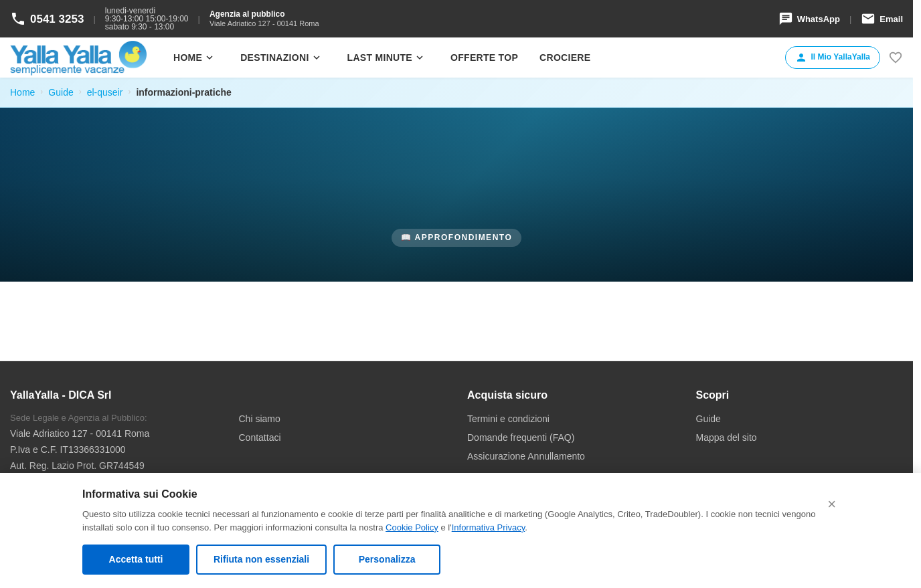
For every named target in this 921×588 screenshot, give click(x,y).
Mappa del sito (727, 437)
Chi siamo (260, 419)
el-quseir (105, 92)
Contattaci (260, 437)
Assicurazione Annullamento (526, 456)
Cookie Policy (412, 527)
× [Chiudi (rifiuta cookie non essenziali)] (832, 504)
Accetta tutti (136, 559)
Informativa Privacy (489, 527)
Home (194, 58)
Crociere (565, 58)
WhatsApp (809, 19)
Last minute (387, 58)
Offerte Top (484, 58)
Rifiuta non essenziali (261, 559)
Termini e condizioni (508, 419)
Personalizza (387, 559)
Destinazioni (281, 58)
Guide (61, 92)
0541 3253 (47, 19)
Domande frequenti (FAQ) (521, 437)
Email (882, 19)
